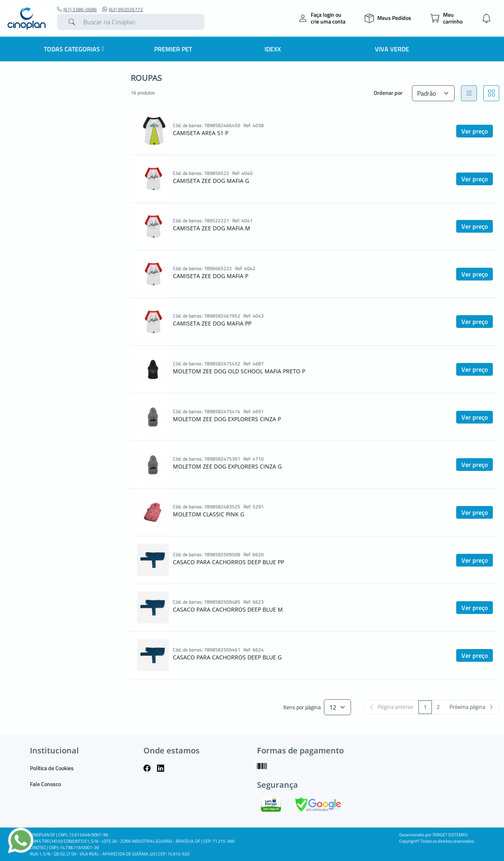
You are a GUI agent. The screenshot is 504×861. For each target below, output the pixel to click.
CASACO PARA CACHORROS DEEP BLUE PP (228, 562)
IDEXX (273, 49)
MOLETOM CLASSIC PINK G (209, 514)
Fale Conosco (45, 784)
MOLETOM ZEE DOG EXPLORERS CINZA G (227, 466)
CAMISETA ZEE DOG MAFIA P (211, 276)
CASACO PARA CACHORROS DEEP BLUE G (227, 657)
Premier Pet (173, 49)
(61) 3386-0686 (77, 10)
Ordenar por (388, 93)
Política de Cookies (52, 768)
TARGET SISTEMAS (450, 835)
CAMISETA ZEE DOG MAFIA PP (212, 323)
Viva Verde (392, 49)
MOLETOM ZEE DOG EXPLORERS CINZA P (227, 419)
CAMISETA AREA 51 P (201, 133)
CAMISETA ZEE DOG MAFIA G (211, 181)
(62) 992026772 (123, 10)
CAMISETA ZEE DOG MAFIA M (212, 228)
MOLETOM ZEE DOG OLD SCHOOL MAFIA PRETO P (239, 371)
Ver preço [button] (475, 131)
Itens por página (302, 707)
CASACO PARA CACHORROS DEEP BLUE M (228, 609)
